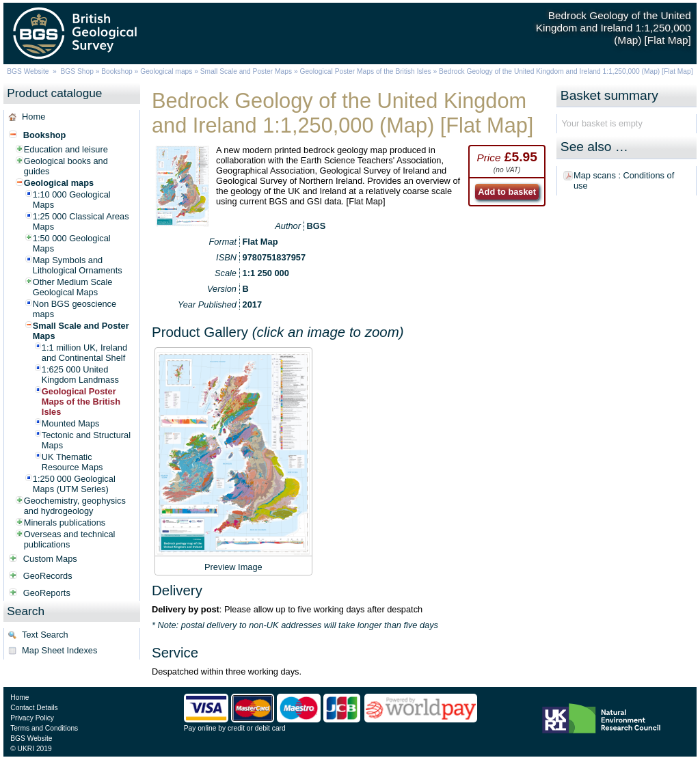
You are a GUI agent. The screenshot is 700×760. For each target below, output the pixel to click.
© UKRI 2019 (31, 749)
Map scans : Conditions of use (624, 180)
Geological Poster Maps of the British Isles (365, 71)
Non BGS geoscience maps (75, 309)
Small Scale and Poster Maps (246, 71)
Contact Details (34, 708)
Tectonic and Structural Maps (86, 440)
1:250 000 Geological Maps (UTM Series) (74, 484)
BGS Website (28, 71)
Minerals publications (65, 522)
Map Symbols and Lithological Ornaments (78, 265)
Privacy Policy (32, 718)
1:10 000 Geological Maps (72, 200)
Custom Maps (50, 559)
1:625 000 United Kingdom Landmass (80, 375)
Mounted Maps (71, 423)
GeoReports (47, 593)
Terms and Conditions (44, 728)
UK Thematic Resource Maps (72, 462)
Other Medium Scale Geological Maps (73, 287)
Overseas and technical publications (70, 539)
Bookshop (117, 71)
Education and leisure (66, 149)
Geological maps (166, 71)
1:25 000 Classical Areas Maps (81, 221)
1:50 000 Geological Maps (72, 243)
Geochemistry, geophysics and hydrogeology (75, 506)
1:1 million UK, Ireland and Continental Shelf (84, 353)
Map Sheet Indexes (59, 650)
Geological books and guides (66, 166)
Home (33, 117)
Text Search (45, 635)
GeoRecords (48, 576)
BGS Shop (77, 71)
